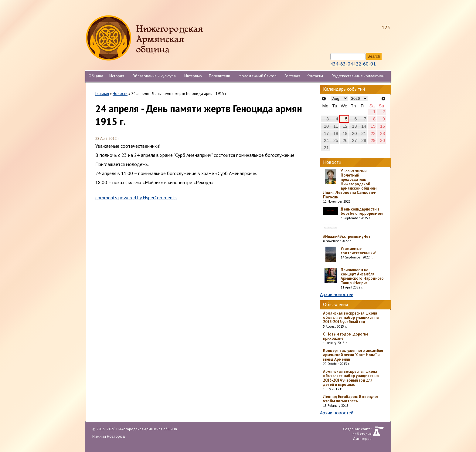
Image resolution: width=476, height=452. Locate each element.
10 (326, 126)
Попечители (219, 76)
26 (345, 140)
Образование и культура (154, 76)
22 (373, 133)
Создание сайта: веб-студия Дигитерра (357, 431)
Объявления (335, 304)
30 (382, 140)
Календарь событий (344, 89)
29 (373, 140)
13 (354, 126)
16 (382, 126)
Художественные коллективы (358, 76)
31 (326, 148)
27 (354, 140)
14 (364, 126)
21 (364, 133)
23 (382, 133)
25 (336, 140)
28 (364, 140)
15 (373, 126)
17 (326, 133)
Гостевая (292, 76)
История (117, 76)
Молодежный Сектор (258, 76)
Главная (102, 94)
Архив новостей (337, 294)
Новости (120, 94)
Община (96, 76)
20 (354, 133)
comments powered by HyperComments (136, 197)
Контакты (315, 76)
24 (326, 140)
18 (336, 133)
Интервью (193, 76)
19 (345, 133)
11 (336, 126)
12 (345, 126)
